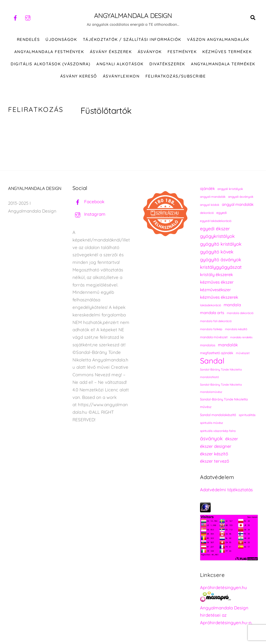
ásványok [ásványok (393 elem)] (211, 439)
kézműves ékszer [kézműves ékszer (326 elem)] (217, 282)
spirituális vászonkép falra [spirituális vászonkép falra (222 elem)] (218, 431)
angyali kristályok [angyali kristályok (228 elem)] (230, 189)
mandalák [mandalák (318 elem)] (228, 345)
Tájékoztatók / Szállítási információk (132, 40)
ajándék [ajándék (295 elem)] (207, 189)
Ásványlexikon (121, 76)
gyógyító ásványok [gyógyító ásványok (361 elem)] (221, 260)
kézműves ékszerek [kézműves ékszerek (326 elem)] (219, 297)
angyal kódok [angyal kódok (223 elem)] (210, 205)
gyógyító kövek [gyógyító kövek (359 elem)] (217, 252)
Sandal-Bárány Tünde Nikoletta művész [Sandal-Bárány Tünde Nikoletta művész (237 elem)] (224, 403)
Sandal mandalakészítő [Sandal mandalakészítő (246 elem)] (218, 415)
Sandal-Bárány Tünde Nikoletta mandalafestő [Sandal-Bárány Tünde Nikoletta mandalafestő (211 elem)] (221, 374)
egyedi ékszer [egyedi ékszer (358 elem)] (215, 229)
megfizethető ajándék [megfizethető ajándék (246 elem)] (217, 353)
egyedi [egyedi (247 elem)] (222, 213)
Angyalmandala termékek (223, 64)
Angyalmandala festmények (49, 52)
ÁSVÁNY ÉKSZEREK (111, 52)
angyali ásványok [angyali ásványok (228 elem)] (241, 197)
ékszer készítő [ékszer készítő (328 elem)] (214, 454)
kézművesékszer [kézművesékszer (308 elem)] (215, 290)
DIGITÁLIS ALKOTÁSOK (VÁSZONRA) (51, 64)
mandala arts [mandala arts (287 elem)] (212, 313)
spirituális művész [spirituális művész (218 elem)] (211, 423)
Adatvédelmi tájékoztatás (226, 490)
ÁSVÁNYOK (150, 52)
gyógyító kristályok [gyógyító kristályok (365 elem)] (221, 244)
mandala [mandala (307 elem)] (232, 305)
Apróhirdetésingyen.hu (224, 588)
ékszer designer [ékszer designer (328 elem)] (216, 446)
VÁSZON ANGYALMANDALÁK (218, 40)
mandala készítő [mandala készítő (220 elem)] (236, 329)
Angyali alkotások (120, 64)
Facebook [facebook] (88, 202)
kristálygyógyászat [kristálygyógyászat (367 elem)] (221, 267)
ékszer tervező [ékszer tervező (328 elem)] (215, 461)
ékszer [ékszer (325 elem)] (232, 439)
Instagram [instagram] (89, 214)
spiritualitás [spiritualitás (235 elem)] (247, 415)
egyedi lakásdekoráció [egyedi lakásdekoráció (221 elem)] (216, 221)
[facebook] (15, 17)
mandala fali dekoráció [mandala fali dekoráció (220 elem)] (216, 321)
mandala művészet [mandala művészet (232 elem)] (214, 337)
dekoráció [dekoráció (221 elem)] (207, 213)
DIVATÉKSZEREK (167, 64)
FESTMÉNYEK (182, 52)
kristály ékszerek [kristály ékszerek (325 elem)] (217, 275)
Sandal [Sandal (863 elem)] (212, 361)
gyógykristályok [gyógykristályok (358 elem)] (217, 236)
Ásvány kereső (79, 76)
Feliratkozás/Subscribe (176, 76)
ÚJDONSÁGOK (61, 40)
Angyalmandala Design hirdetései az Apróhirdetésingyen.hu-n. (226, 616)
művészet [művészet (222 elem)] (243, 353)
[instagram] (28, 17)
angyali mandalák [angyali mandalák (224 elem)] (213, 197)
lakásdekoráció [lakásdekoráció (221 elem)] (211, 305)
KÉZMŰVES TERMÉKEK (227, 52)
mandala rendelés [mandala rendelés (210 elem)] (241, 337)
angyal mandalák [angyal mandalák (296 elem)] (238, 205)
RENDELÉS (28, 40)
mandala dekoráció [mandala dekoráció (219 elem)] (240, 313)
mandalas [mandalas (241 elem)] (208, 345)
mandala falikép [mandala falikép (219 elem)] (211, 329)
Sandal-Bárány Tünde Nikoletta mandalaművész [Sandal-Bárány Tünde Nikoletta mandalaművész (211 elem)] (221, 388)
